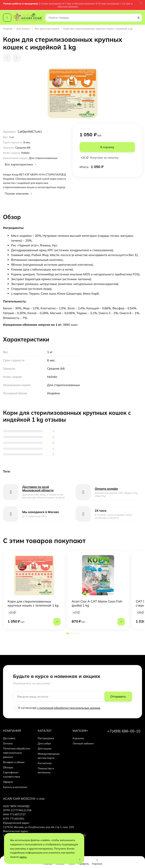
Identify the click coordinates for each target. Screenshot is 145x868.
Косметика (45, 763)
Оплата (8, 743)
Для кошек (23, 29)
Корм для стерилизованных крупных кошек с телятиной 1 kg (33, 603)
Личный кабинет (83, 743)
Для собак (44, 743)
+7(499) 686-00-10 (124, 731)
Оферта (8, 782)
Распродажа (46, 738)
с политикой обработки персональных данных (69, 708)
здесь (23, 857)
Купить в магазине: (15, 787)
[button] (68, 633)
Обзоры (8, 767)
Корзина (78, 738)
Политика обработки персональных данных (17, 753)
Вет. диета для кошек (47, 29)
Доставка (9, 738)
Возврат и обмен (14, 762)
